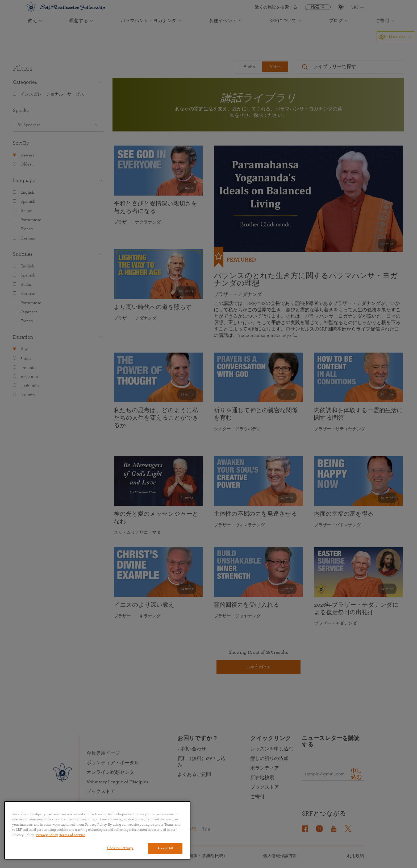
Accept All (165, 848)
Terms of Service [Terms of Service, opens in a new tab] (72, 835)
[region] (97, 830)
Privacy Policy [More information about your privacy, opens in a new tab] (47, 835)
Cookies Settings (120, 848)
